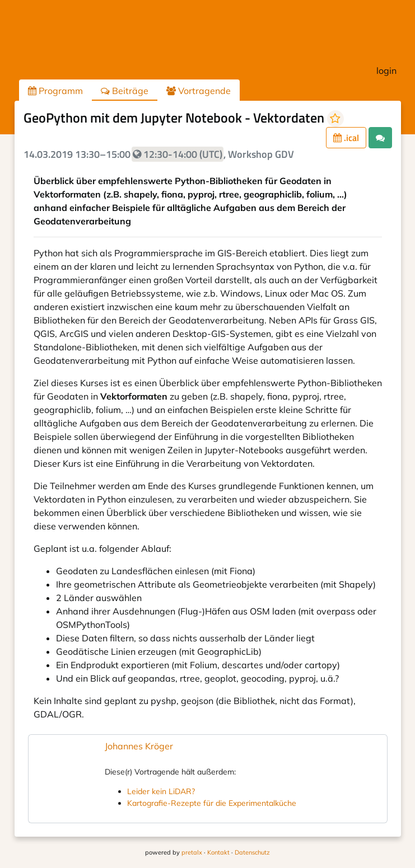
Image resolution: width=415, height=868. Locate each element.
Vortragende (199, 91)
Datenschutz (252, 852)
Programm (55, 91)
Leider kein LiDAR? (161, 791)
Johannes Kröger (139, 746)
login (386, 71)
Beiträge (125, 91)
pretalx (192, 852)
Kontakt (218, 852)
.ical (346, 138)
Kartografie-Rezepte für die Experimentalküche (212, 803)
